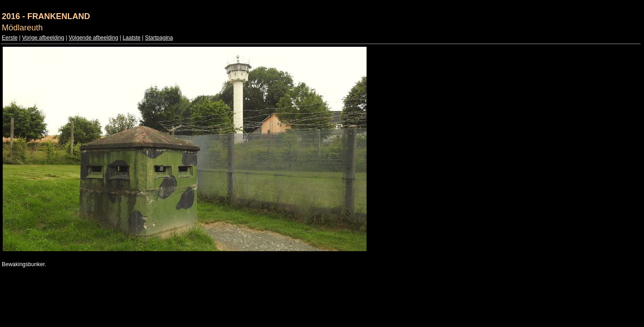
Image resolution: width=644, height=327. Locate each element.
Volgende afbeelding (93, 38)
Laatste (132, 38)
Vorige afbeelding (43, 38)
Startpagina (159, 38)
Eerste (10, 38)
